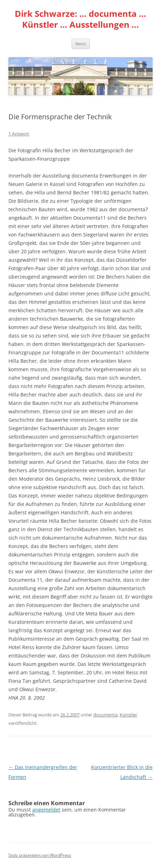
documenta (105, 715)
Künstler (128, 715)
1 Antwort (19, 134)
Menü (81, 44)
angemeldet (46, 810)
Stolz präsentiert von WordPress (40, 855)
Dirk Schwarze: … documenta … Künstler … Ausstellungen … (80, 19)
